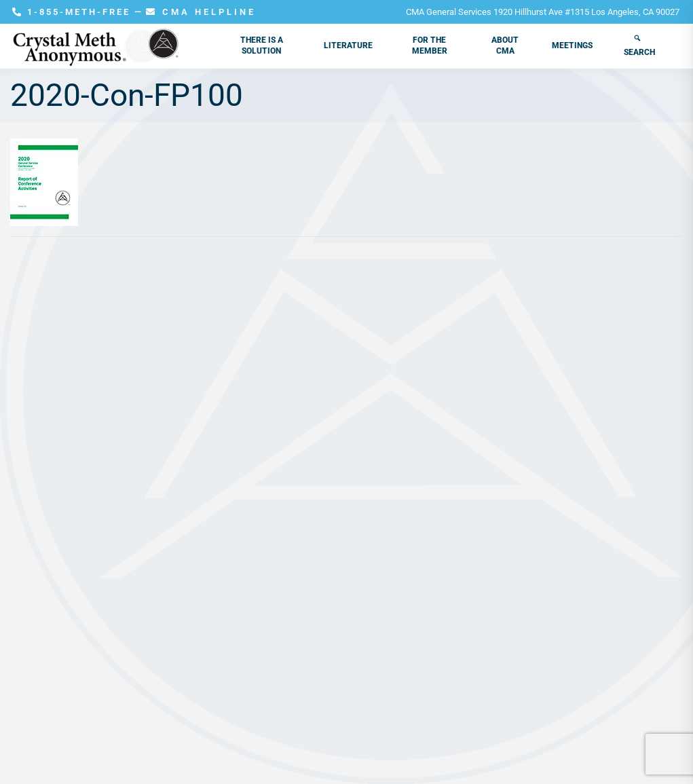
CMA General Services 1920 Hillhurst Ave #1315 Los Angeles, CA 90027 (543, 12)
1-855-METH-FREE (73, 12)
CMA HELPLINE (201, 12)
